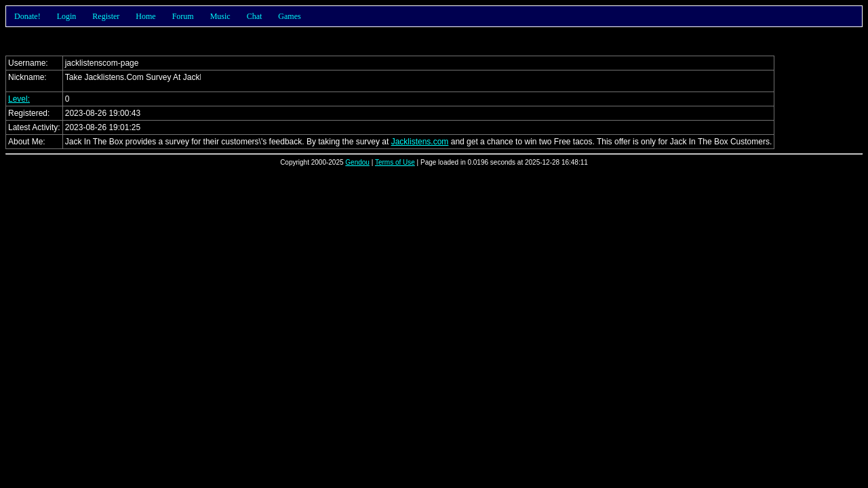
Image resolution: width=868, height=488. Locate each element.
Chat (255, 16)
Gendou (357, 162)
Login (67, 16)
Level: (19, 99)
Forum (183, 16)
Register (106, 16)
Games (289, 16)
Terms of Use (395, 162)
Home (145, 16)
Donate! (27, 16)
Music (220, 16)
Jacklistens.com (420, 142)
